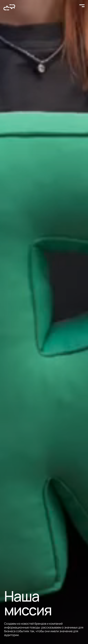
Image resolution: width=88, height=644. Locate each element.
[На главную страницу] (9, 7)
